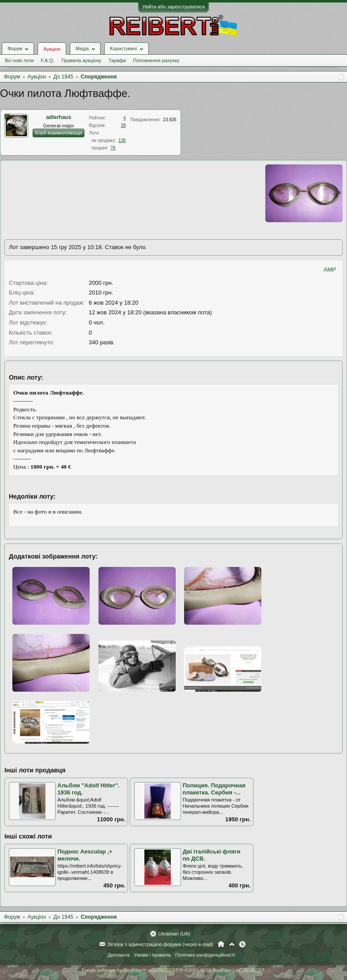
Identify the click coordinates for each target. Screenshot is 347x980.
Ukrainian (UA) (174, 934)
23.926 (170, 120)
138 (122, 140)
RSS (242, 944)
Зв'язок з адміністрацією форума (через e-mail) (160, 944)
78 (113, 148)
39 (123, 125)
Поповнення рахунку (156, 60)
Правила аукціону (81, 60)
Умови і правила (152, 955)
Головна (221, 944)
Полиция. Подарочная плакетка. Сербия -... (214, 789)
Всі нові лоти (19, 60)
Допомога (119, 955)
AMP (330, 270)
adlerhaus (58, 117)
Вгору (232, 944)
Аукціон (52, 49)
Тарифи (117, 60)
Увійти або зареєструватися (173, 7)
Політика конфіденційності (205, 955)
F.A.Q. (47, 60)
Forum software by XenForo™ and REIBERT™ (173, 970)
